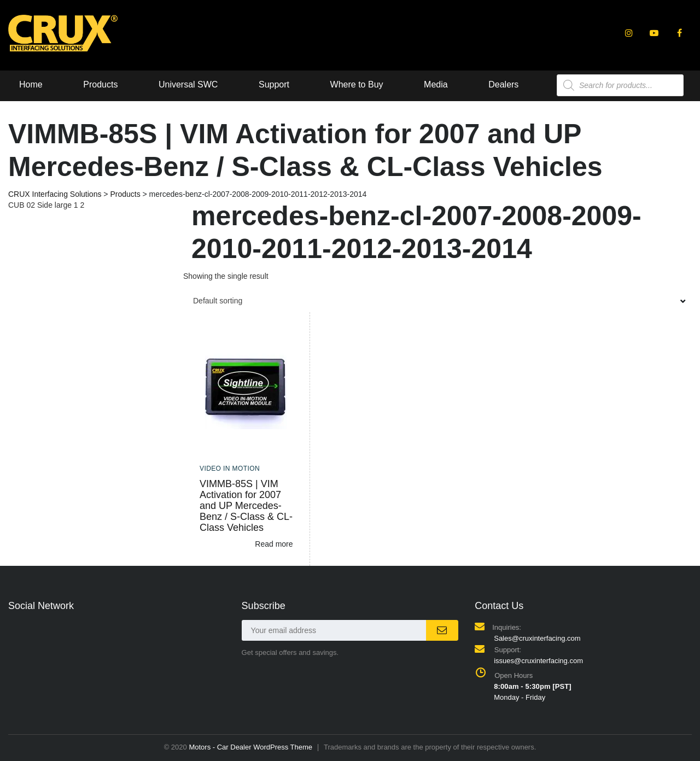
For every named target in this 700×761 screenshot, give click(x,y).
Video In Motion (230, 469)
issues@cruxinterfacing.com (538, 661)
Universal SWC (188, 84)
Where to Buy (357, 84)
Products (100, 84)
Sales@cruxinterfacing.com (537, 638)
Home (31, 84)
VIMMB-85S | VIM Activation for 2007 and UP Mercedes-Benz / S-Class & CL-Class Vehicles (246, 506)
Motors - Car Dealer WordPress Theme (250, 747)
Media (436, 84)
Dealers (503, 84)
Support (274, 84)
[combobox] (437, 301)
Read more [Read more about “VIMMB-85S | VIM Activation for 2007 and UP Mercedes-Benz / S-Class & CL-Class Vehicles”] (274, 544)
